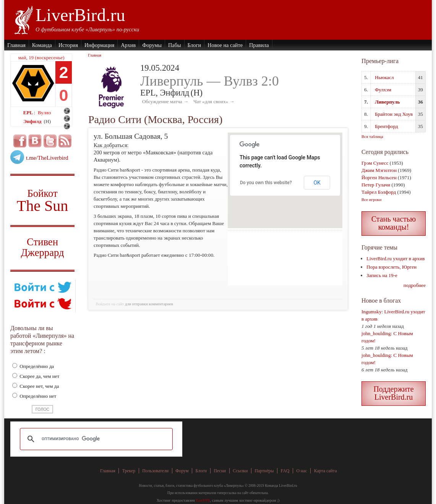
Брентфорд (387, 126)
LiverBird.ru (80, 15)
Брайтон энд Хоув (394, 114)
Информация (99, 45)
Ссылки (240, 471)
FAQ (285, 471)
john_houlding (376, 333)
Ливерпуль (387, 102)
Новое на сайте (225, 45)
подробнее (415, 285)
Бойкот (42, 200)
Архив (128, 45)
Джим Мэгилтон (379, 170)
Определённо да (33, 366)
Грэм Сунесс (375, 163)
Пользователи (155, 471)
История (68, 45)
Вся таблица (372, 136)
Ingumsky (371, 312)
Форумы (152, 45)
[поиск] (95, 439)
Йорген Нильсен (379, 177)
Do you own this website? (266, 183)
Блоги (194, 45)
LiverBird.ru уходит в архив (395, 258)
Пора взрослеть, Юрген (391, 267)
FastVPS (203, 500)
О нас (301, 471)
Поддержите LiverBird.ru (393, 393)
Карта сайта (326, 471)
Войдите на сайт (110, 304)
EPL (29, 113)
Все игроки (371, 199)
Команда (42, 45)
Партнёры (264, 471)
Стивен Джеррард (42, 248)
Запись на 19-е (382, 275)
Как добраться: (111, 145)
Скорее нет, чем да (36, 386)
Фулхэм (383, 90)
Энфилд (33, 121)
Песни (220, 471)
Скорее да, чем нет (36, 376)
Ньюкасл (384, 77)
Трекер (129, 471)
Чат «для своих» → (214, 101)
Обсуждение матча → (165, 101)
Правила (259, 45)
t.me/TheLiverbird (47, 158)
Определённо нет (34, 396)
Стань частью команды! (394, 223)
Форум (182, 471)
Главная (16, 45)
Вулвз (45, 113)
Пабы (174, 45)
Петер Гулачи (376, 185)
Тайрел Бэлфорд (379, 192)
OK (317, 183)
